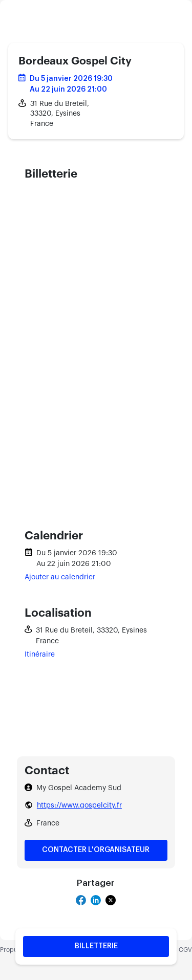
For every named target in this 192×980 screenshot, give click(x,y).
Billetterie (96, 946)
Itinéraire (40, 655)
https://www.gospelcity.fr (79, 805)
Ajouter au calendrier (60, 577)
